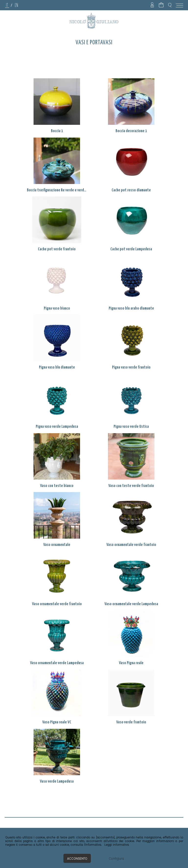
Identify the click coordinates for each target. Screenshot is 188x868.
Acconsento (77, 858)
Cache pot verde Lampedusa (131, 249)
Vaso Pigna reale (131, 663)
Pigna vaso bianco (57, 308)
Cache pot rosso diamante (131, 190)
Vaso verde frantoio (131, 722)
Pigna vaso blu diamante (57, 367)
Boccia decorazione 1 (131, 131)
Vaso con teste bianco (57, 486)
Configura (116, 858)
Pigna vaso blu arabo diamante (131, 308)
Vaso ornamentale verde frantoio (131, 545)
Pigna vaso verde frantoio (131, 367)
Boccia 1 (57, 131)
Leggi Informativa (117, 845)
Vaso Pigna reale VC (57, 722)
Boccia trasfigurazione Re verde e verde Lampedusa (57, 190)
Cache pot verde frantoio (57, 249)
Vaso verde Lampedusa (57, 781)
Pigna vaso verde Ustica (131, 427)
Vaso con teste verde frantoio (131, 486)
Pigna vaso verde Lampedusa (57, 427)
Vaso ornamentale (57, 545)
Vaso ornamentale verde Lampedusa (131, 604)
